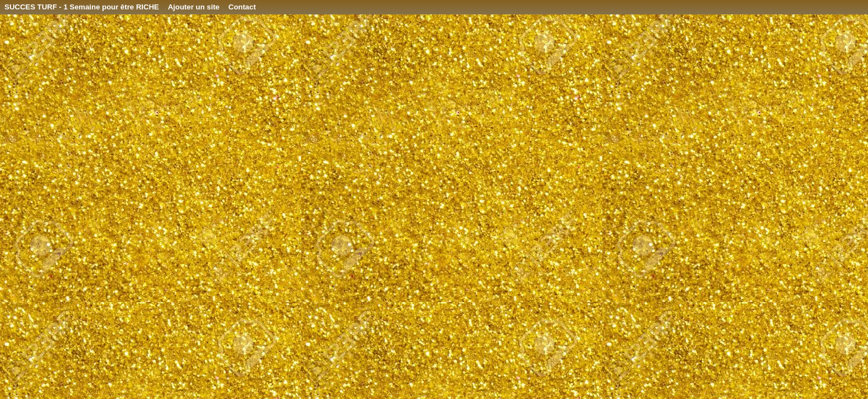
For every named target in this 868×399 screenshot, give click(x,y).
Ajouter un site (193, 7)
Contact (242, 7)
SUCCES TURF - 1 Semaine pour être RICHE (82, 7)
